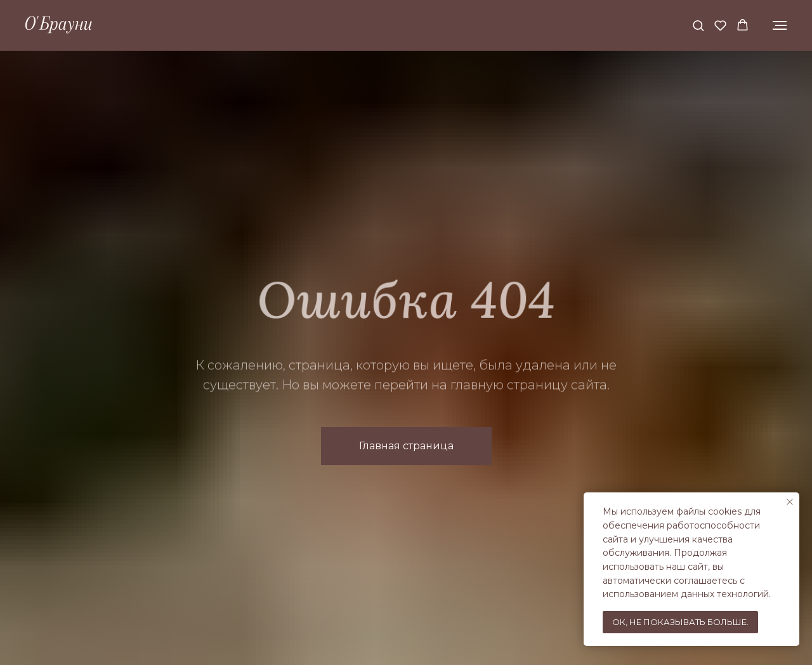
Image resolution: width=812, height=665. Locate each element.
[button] (698, 25)
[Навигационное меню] (780, 25)
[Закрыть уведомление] (790, 502)
